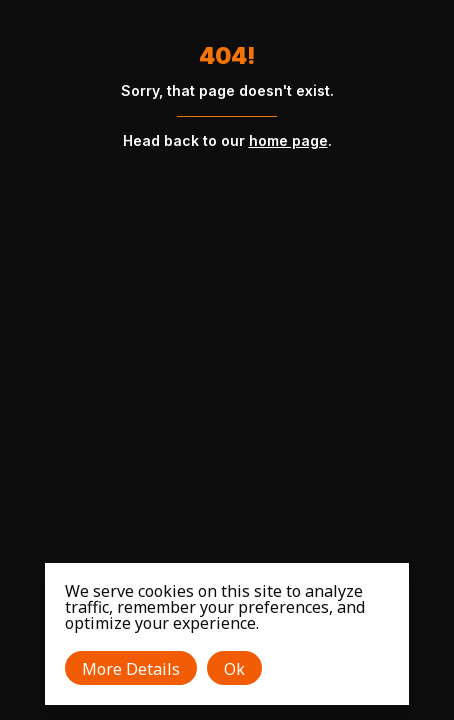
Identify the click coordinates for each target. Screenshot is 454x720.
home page (288, 140)
